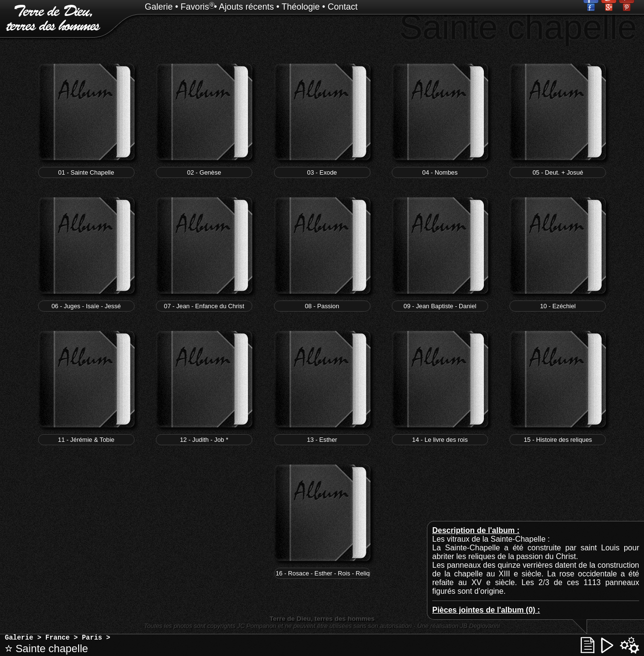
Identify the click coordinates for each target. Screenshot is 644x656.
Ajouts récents (247, 7)
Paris (92, 638)
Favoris (195, 7)
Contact (343, 7)
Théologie (301, 7)
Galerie (159, 7)
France (57, 638)
